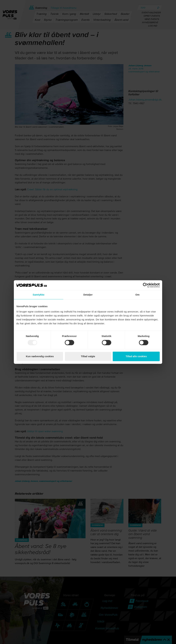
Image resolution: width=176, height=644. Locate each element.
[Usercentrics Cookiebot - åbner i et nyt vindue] (145, 285)
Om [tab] (137, 295)
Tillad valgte (88, 356)
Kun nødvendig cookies (40, 356)
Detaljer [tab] (88, 295)
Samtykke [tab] (39, 295)
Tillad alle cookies (136, 356)
